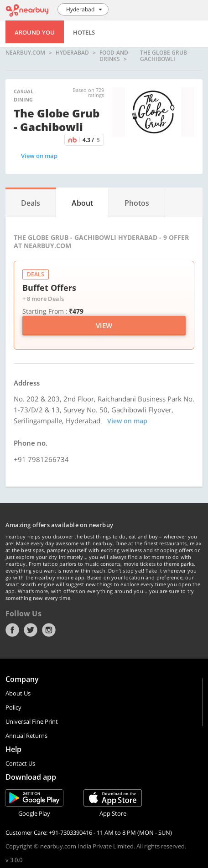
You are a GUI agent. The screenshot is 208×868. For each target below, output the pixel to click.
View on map (39, 156)
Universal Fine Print (32, 721)
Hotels (84, 32)
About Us (18, 693)
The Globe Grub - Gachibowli (165, 56)
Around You (35, 32)
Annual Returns (26, 736)
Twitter (31, 630)
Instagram (49, 630)
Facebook (12, 630)
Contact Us (20, 763)
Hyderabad (72, 53)
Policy (13, 707)
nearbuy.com (25, 53)
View (104, 325)
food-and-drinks (115, 56)
